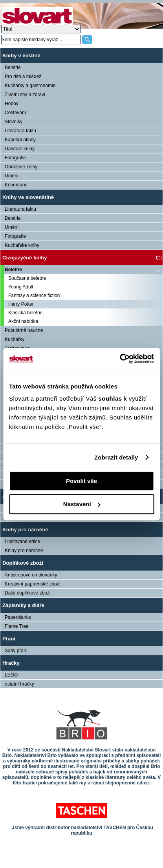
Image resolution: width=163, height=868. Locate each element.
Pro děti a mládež (23, 77)
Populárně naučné (24, 330)
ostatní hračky (19, 684)
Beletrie (13, 67)
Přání (9, 639)
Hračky (11, 663)
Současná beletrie (27, 278)
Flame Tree (17, 626)
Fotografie (15, 158)
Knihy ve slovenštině (28, 197)
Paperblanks (18, 617)
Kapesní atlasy (20, 140)
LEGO (11, 675)
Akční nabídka (23, 321)
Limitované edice (22, 542)
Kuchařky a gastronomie (30, 86)
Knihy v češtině (21, 56)
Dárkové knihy (20, 149)
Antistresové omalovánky (31, 575)
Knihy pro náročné (25, 530)
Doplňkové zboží (23, 563)
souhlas (111, 398)
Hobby (12, 104)
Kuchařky (15, 339)
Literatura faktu (20, 131)
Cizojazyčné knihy (25, 258)
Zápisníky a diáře (23, 605)
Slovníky (14, 122)
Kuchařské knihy (22, 245)
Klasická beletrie (25, 313)
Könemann (16, 185)
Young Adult (21, 287)
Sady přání (16, 651)
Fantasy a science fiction (34, 295)
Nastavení (82, 504)
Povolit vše (81, 481)
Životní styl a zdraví (25, 95)
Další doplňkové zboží (28, 593)
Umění (12, 176)
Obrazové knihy (21, 167)
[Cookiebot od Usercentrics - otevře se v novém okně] (120, 359)
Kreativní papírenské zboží (33, 584)
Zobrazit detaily (116, 457)
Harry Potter (21, 304)
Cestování (15, 113)
